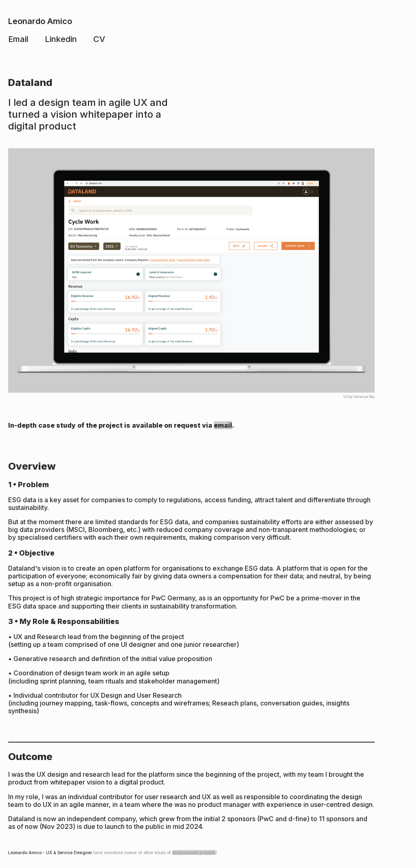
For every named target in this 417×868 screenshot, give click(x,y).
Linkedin (61, 39)
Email (18, 39)
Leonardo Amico (40, 21)
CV (99, 39)
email (223, 425)
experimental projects (194, 853)
